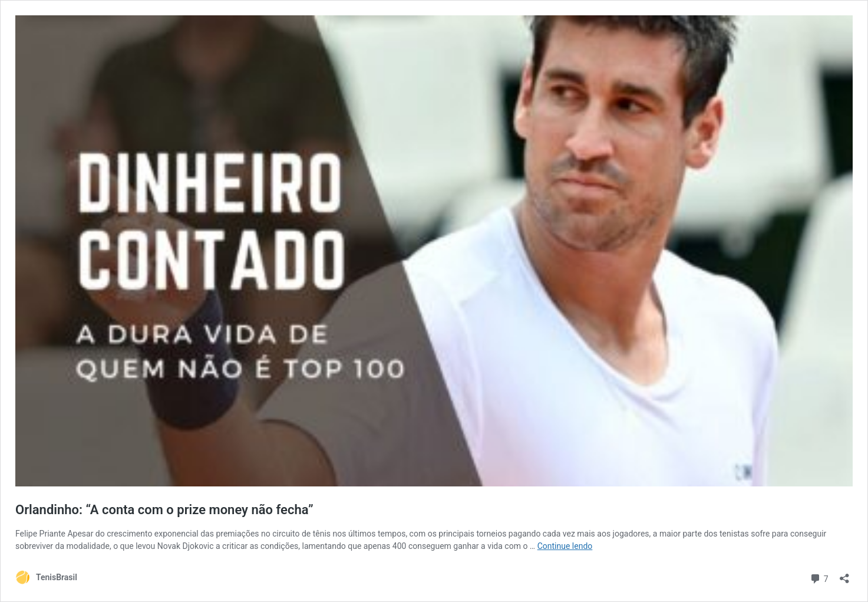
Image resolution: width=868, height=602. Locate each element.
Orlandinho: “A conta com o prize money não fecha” (164, 510)
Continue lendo (565, 546)
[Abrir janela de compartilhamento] (844, 575)
